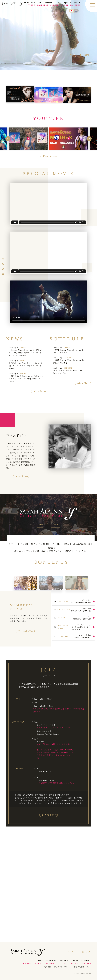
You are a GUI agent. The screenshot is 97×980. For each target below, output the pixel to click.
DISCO (59, 3)
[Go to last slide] (8, 138)
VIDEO (32, 6)
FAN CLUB (75, 6)
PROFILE (49, 3)
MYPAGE (27, 964)
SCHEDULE (37, 3)
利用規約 (48, 967)
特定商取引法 (79, 967)
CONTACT (76, 3)
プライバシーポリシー (63, 967)
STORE (65, 6)
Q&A (67, 3)
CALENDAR (43, 6)
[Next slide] (89, 138)
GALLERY (55, 6)
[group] (28, 138)
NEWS (27, 3)
